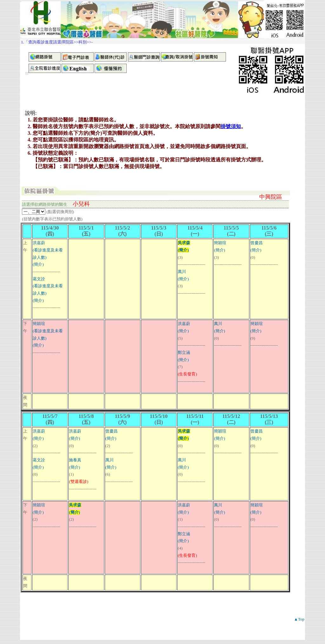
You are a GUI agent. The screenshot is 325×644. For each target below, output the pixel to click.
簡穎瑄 (220, 243)
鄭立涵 (184, 352)
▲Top (299, 619)
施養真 (75, 460)
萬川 (182, 272)
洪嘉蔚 (39, 243)
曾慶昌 (257, 243)
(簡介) (38, 264)
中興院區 (271, 197)
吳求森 (184, 243)
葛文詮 (39, 279)
